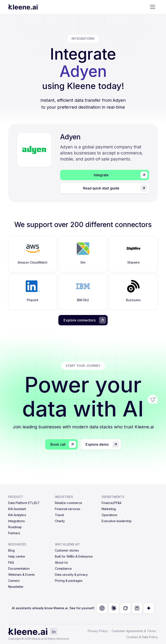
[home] (23, 7)
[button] (153, 7)
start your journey (83, 366)
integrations (83, 39)
